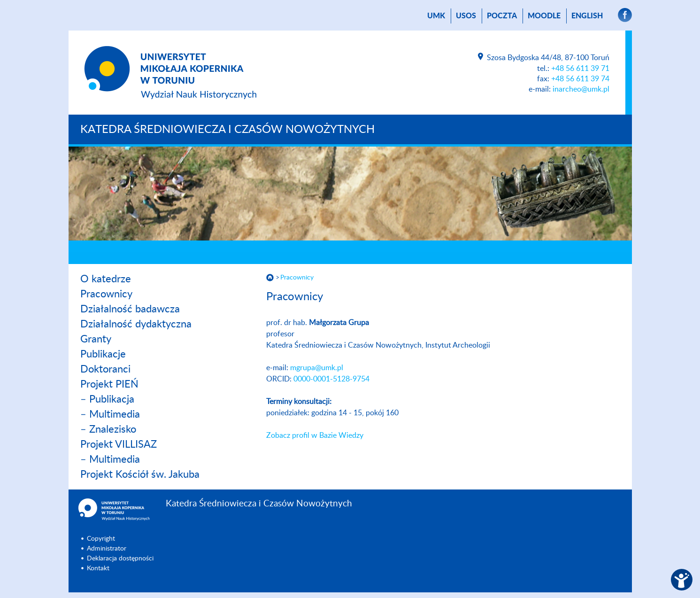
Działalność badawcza (130, 309)
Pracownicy (106, 294)
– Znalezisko (108, 429)
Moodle (544, 16)
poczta (502, 16)
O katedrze (106, 279)
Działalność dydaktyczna (136, 324)
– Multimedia (110, 414)
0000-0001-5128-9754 (331, 379)
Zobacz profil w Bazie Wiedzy (315, 435)
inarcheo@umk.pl (581, 89)
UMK (436, 16)
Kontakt (98, 568)
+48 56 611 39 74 (580, 79)
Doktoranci (105, 369)
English (587, 16)
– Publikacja (107, 399)
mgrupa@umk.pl (317, 368)
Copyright (101, 539)
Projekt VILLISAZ (119, 444)
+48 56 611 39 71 (580, 69)
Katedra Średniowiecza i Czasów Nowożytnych (227, 130)
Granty (96, 339)
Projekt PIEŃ (109, 384)
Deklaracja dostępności (120, 559)
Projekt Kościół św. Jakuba (140, 474)
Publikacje (103, 354)
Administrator (107, 549)
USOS (466, 16)
